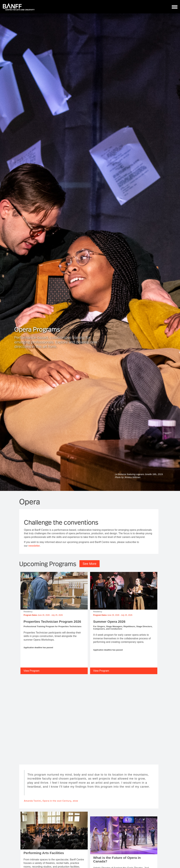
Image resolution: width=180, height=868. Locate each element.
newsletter (34, 546)
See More (90, 564)
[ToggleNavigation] (175, 7)
